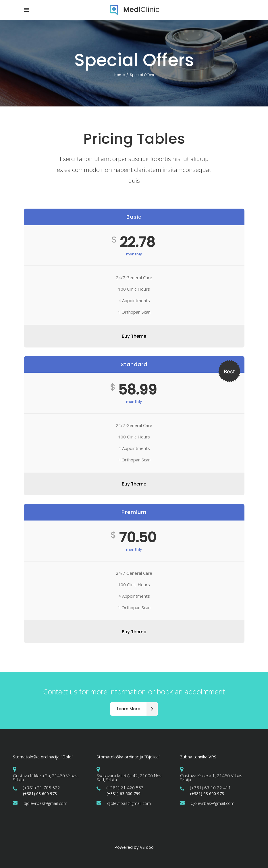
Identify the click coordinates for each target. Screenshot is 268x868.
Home (119, 75)
